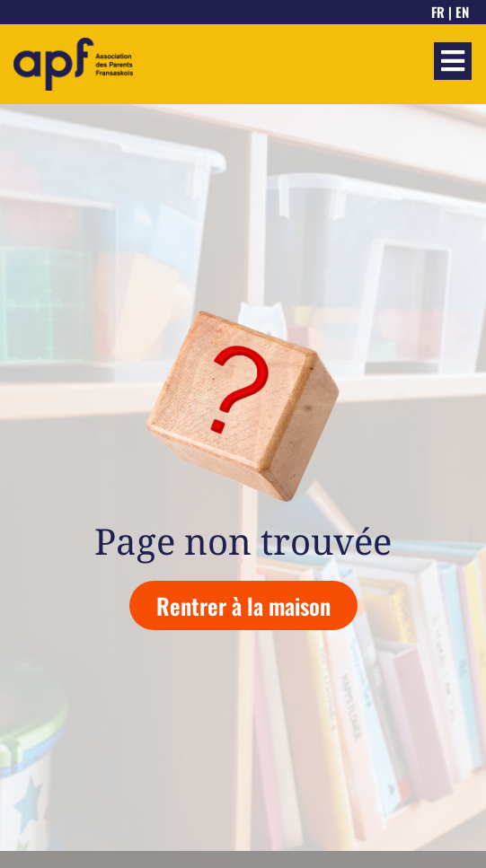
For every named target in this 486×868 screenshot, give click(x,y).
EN (462, 12)
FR (438, 12)
